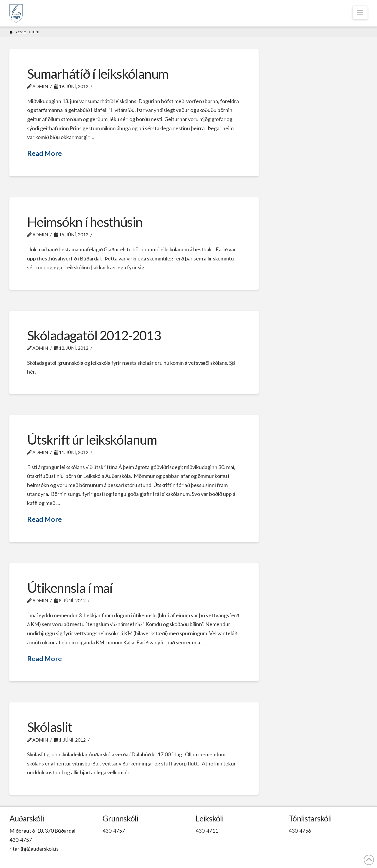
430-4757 (21, 840)
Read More (44, 153)
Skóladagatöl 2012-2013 (94, 335)
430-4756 (300, 831)
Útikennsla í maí (70, 588)
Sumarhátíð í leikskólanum (98, 74)
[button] (360, 13)
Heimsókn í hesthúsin (85, 222)
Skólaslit (50, 727)
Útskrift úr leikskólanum (92, 440)
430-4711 (207, 831)
